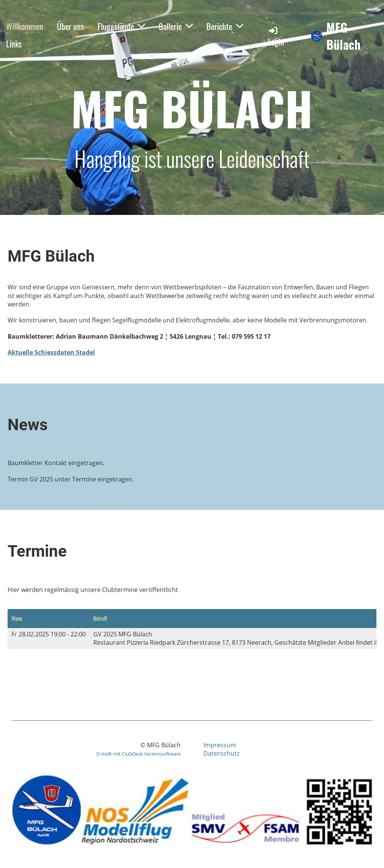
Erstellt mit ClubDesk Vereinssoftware (138, 754)
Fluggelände (121, 26)
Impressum (220, 745)
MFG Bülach (343, 36)
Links (14, 44)
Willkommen (25, 26)
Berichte (225, 26)
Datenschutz (221, 753)
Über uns (70, 26)
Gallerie (176, 26)
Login (276, 37)
